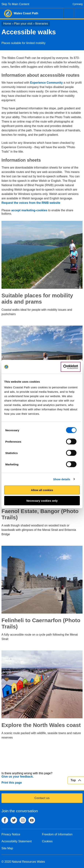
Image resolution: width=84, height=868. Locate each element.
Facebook (5, 820)
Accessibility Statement (17, 841)
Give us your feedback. (18, 777)
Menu (79, 13)
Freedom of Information (57, 834)
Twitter (14, 820)
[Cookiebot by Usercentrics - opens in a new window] (71, 367)
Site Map (7, 848)
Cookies (47, 841)
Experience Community (47, 83)
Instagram (23, 820)
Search (69, 13)
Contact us (42, 798)
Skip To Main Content (15, 4)
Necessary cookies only (42, 500)
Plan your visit (23, 24)
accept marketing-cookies (29, 210)
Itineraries (42, 24)
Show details (62, 479)
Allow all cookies (42, 490)
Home (7, 24)
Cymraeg (78, 4)
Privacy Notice (11, 834)
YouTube (32, 820)
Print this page (12, 783)
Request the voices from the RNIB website (31, 203)
